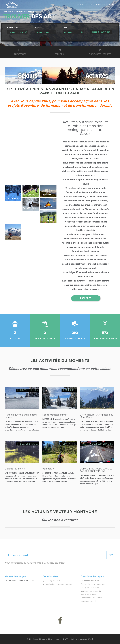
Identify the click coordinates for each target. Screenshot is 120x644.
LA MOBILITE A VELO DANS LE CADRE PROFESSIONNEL (96, 470)
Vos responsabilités (89, 601)
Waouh (91, 639)
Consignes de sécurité (90, 588)
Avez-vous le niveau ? (90, 594)
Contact (98, 5)
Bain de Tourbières (15, 469)
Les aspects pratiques (90, 581)
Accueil (80, 5)
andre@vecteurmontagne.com (59, 584)
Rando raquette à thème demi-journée (21, 416)
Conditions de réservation (92, 598)
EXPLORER (86, 298)
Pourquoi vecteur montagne (93, 584)
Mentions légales (55, 639)
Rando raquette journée (55, 415)
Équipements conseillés (91, 591)
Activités (89, 5)
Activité (39, 28)
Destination (13, 28)
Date (65, 28)
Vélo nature (48, 469)
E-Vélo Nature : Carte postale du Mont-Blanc (97, 416)
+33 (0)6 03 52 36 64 (55, 581)
